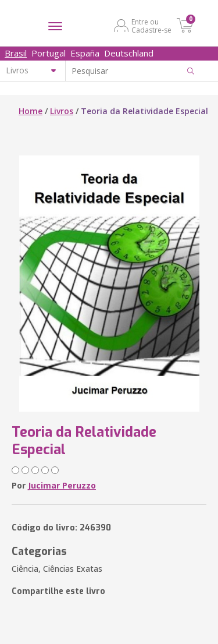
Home (31, 111)
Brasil (16, 53)
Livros (62, 111)
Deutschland (129, 53)
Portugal (49, 53)
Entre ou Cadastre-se (151, 26)
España (85, 53)
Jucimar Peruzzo (62, 485)
